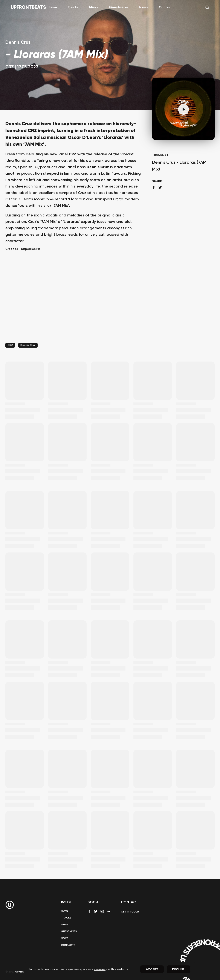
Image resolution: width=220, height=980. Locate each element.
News (144, 8)
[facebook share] (154, 187)
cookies (100, 969)
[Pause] (183, 109)
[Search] (207, 8)
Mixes (94, 8)
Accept (152, 969)
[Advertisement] (73, 302)
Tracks (73, 8)
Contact (166, 8)
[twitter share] (160, 187)
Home (52, 8)
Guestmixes (119, 8)
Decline (178, 969)
